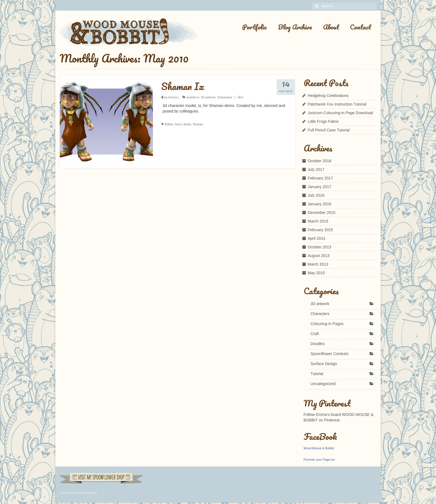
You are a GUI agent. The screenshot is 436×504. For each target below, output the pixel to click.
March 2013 (318, 264)
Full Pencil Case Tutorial (329, 130)
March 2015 (318, 221)
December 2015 (322, 213)
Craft (315, 334)
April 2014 (317, 238)
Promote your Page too (319, 460)
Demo (178, 124)
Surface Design (324, 364)
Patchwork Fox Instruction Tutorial (337, 104)
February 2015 (320, 230)
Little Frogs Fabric (323, 121)
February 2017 (320, 178)
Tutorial (317, 374)
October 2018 (320, 161)
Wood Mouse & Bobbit (319, 448)
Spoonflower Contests (330, 354)
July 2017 (316, 169)
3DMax (169, 124)
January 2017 (320, 187)
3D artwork (208, 97)
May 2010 (316, 273)
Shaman (198, 124)
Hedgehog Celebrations (328, 96)
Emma (173, 97)
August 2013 (319, 256)
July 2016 (316, 195)
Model (187, 124)
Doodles (318, 344)
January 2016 (320, 204)
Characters (225, 97)
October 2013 (320, 247)
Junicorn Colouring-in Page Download (340, 113)
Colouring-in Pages (327, 324)
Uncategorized (323, 384)
